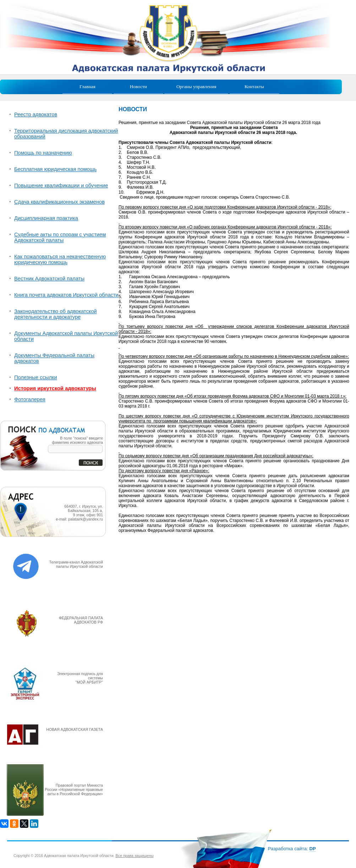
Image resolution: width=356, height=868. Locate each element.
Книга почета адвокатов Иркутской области (66, 295)
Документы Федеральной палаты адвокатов (54, 358)
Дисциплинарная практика (46, 218)
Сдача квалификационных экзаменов (59, 202)
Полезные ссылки (36, 377)
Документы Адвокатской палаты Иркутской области (66, 336)
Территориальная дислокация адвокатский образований (66, 134)
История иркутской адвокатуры (55, 388)
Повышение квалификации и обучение (61, 185)
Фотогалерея (30, 399)
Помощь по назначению (43, 153)
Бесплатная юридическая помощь (55, 169)
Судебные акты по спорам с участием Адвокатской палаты (60, 237)
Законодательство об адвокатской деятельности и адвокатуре (56, 314)
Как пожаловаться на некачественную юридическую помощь (60, 259)
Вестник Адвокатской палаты (49, 279)
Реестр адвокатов (36, 114)
